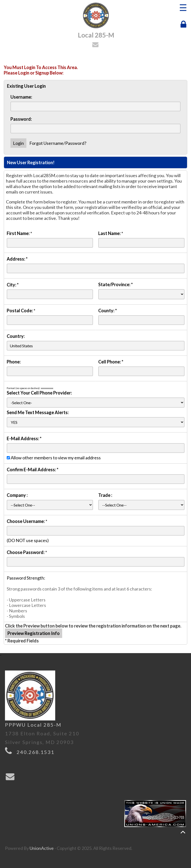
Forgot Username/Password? (58, 143)
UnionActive (42, 848)
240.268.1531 (36, 752)
